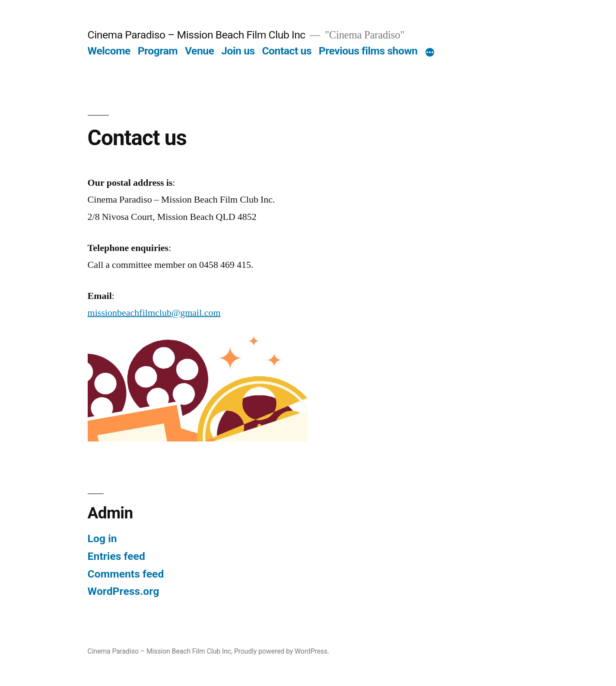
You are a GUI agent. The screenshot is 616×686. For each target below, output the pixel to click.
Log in (102, 538)
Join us (238, 51)
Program (158, 51)
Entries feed (116, 556)
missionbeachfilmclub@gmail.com (154, 313)
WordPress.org (124, 591)
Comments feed (126, 574)
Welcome (109, 51)
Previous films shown (368, 51)
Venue (200, 51)
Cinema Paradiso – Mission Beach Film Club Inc (197, 35)
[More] (430, 53)
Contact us (287, 51)
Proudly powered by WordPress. (282, 651)
